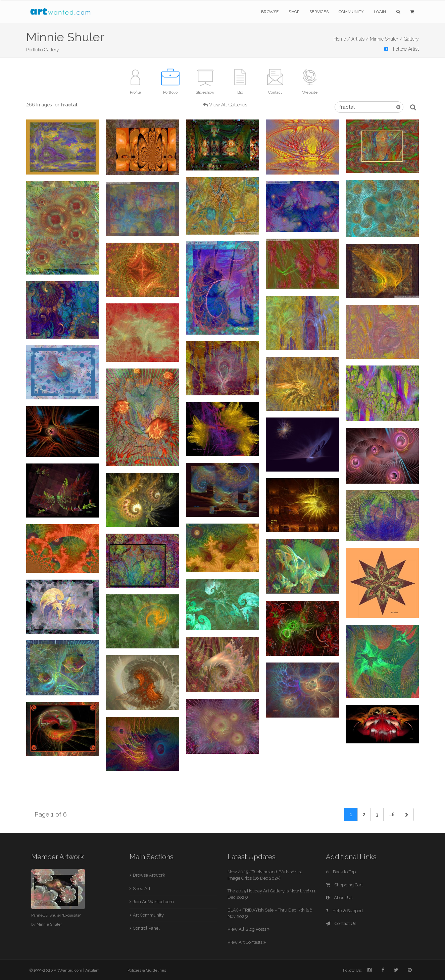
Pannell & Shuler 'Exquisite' (56, 915)
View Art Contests (247, 942)
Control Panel (146, 928)
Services (319, 12)
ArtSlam (92, 970)
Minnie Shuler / (386, 39)
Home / (342, 39)
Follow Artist (402, 49)
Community (351, 12)
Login (380, 12)
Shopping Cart (344, 885)
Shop (294, 12)
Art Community (148, 915)
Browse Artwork (149, 875)
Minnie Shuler (49, 924)
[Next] (407, 815)
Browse (270, 12)
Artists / (360, 39)
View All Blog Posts (249, 929)
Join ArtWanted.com (153, 902)
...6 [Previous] (392, 815)
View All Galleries (228, 105)
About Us (339, 898)
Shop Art (142, 889)
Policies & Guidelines (147, 970)
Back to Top (341, 872)
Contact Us (341, 923)
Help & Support (344, 911)
